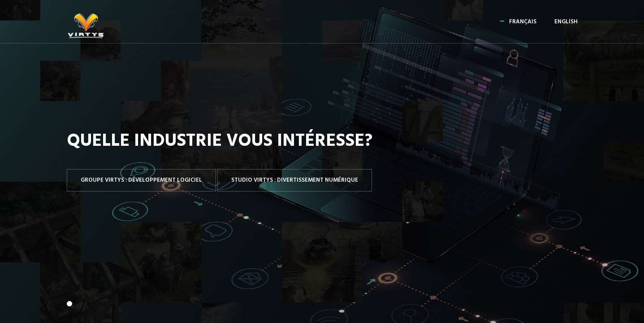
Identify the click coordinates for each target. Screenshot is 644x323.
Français (523, 22)
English (566, 22)
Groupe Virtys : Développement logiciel (141, 180)
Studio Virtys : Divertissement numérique (295, 180)
